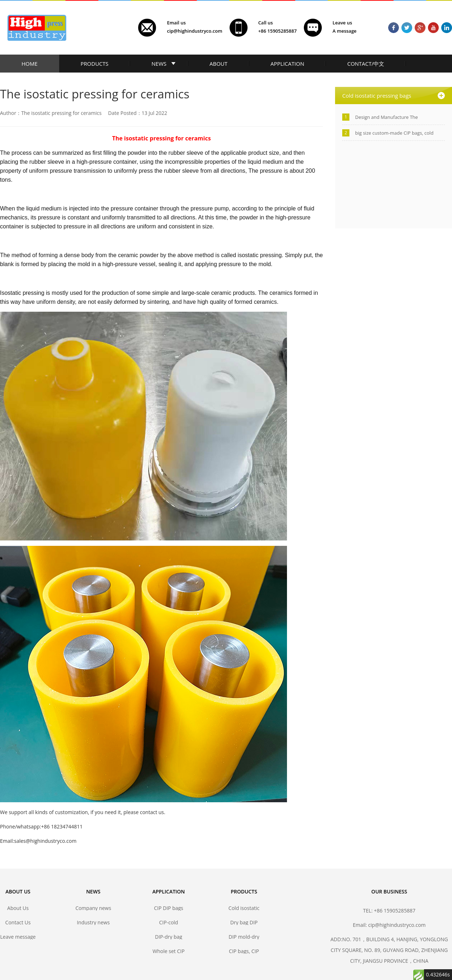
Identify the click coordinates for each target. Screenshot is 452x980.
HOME (30, 64)
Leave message (18, 937)
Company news (93, 908)
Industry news (93, 922)
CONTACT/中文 (366, 64)
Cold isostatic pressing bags (244, 908)
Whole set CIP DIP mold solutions (168, 951)
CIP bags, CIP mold (244, 951)
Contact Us (18, 922)
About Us (18, 908)
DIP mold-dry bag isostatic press (244, 937)
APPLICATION (287, 64)
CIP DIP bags (169, 908)
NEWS (159, 64)
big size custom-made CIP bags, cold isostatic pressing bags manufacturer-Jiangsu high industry (396, 133)
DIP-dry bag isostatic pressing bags (168, 937)
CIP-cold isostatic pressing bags (168, 922)
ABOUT (218, 64)
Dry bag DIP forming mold (244, 922)
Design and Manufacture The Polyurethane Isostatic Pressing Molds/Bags (389, 117)
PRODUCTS (95, 64)
